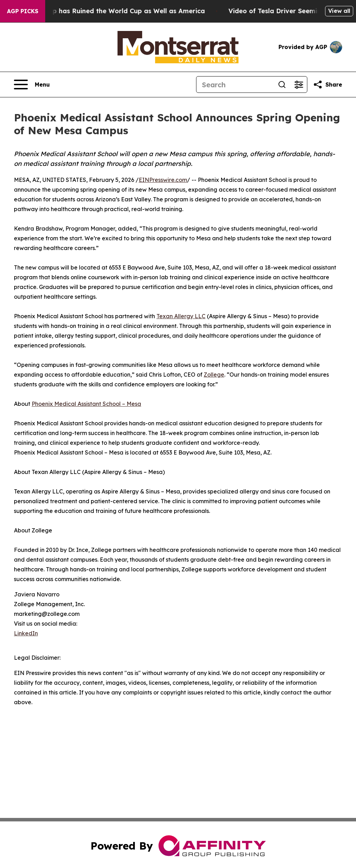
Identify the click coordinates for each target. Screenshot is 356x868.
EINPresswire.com (163, 180)
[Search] (235, 85)
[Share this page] (327, 85)
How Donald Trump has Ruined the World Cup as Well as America (112, 11)
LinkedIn (26, 633)
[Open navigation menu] (32, 85)
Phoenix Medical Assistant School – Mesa (86, 404)
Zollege (214, 375)
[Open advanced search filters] (299, 85)
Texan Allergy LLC (181, 316)
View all (339, 11)
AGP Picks (23, 11)
